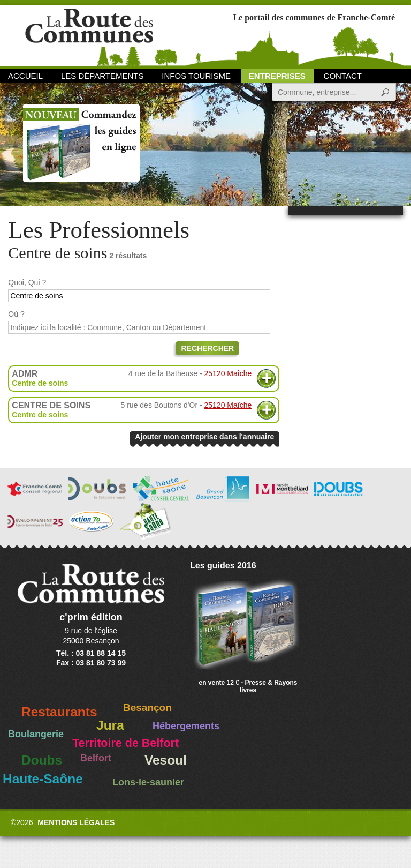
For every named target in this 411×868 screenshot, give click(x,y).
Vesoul (166, 760)
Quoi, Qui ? (27, 282)
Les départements (102, 76)
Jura (110, 725)
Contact (343, 76)
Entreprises (277, 76)
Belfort (96, 758)
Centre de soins (40, 383)
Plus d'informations (266, 379)
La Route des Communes (89, 35)
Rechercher (207, 348)
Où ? (16, 314)
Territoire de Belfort (125, 743)
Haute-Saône (43, 779)
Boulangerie (36, 734)
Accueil (25, 76)
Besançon (147, 708)
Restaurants (59, 712)
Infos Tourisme (196, 76)
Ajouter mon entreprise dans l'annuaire (204, 437)
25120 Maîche (228, 373)
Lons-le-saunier (148, 782)
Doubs (42, 760)
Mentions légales (76, 822)
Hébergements (186, 726)
